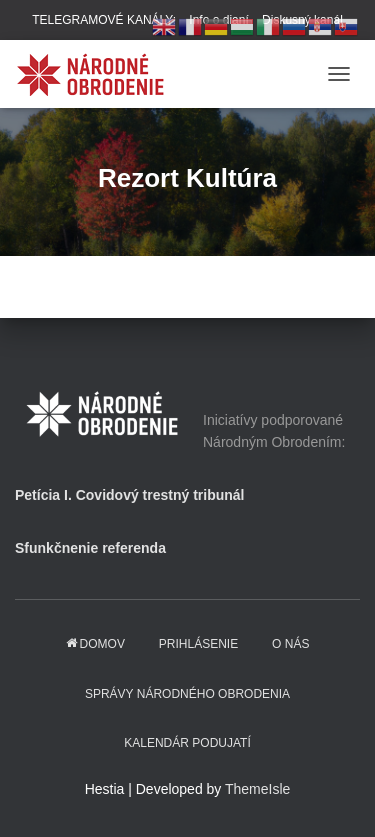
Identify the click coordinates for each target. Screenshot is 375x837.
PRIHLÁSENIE (198, 644)
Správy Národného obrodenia (187, 694)
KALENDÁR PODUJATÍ (187, 743)
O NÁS (290, 644)
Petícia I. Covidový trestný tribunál (130, 495)
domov (95, 644)
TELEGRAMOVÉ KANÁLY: (104, 20)
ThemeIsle (257, 789)
